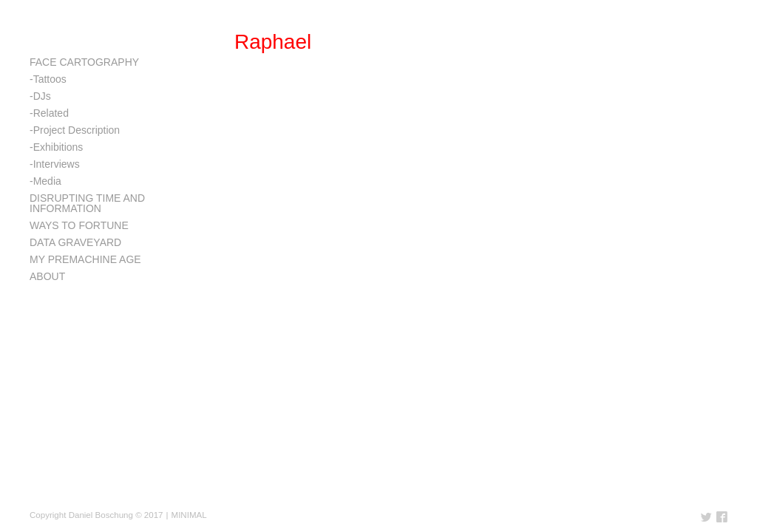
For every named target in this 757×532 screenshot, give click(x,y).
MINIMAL (189, 515)
